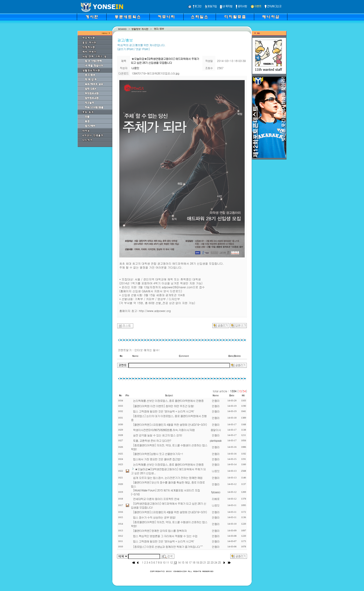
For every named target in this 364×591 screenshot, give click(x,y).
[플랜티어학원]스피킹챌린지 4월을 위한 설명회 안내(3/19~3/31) (170, 424)
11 (168, 562)
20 (201, 562)
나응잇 (216, 471)
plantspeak (216, 440)
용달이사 (216, 430)
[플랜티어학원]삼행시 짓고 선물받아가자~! (158, 454)
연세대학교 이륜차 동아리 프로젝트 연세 (156, 499)
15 (183, 562)
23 (212, 562)
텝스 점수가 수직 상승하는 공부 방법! (154, 517)
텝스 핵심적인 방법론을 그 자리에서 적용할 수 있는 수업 (165, 536)
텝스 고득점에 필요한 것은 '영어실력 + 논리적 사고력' (164, 411)
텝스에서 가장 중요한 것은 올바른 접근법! (157, 459)
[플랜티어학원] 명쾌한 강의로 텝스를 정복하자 (160, 531)
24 (216, 562)
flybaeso (216, 492)
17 (190, 562)
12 (171, 562)
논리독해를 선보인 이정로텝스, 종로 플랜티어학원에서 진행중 (168, 401)
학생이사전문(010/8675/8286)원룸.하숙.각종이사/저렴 (164, 430)
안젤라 (216, 401)
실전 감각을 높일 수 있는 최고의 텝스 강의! (158, 435)
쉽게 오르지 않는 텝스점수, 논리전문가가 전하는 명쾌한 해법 (168, 478)
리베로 (216, 499)
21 (205, 562)
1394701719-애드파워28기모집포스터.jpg (155, 73)
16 (186, 562)
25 (219, 562)
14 (179, 562)
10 (164, 562)
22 (208, 562)
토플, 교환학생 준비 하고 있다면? (152, 440)
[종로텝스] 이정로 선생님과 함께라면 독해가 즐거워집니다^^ (168, 547)
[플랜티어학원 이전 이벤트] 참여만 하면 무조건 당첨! (163, 406)
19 (197, 562)
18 (194, 562)
